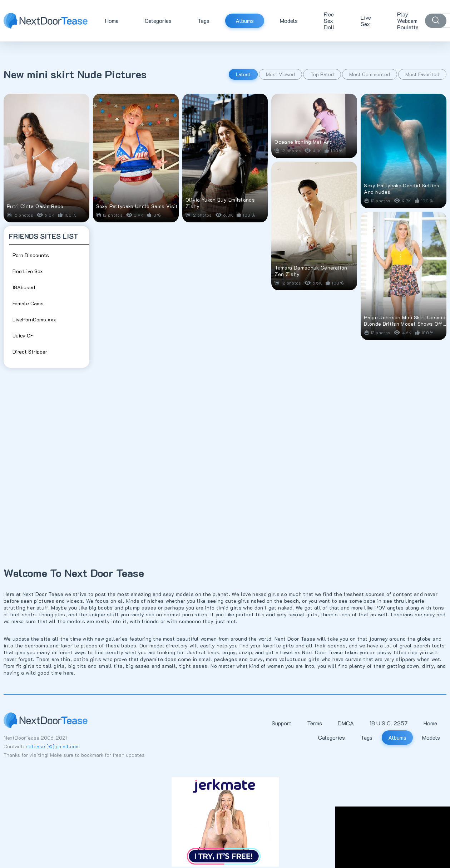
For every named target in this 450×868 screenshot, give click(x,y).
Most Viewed (280, 74)
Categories (158, 21)
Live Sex (366, 21)
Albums (245, 21)
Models (289, 21)
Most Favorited (422, 74)
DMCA (346, 723)
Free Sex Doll (329, 21)
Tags (204, 21)
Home (112, 21)
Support (281, 723)
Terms (315, 723)
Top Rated (322, 74)
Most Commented (370, 74)
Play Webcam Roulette (408, 21)
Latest (243, 74)
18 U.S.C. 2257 (389, 723)
